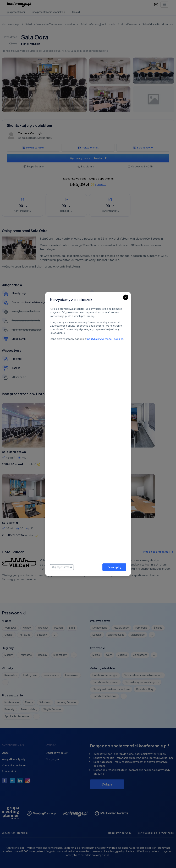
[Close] (126, 297)
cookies (119, 339)
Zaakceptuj (114, 567)
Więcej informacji (62, 567)
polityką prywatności (100, 339)
